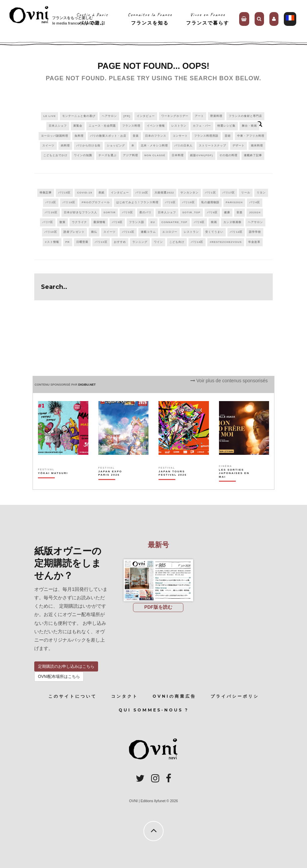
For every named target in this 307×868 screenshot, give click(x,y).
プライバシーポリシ (235, 696)
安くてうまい (214, 232)
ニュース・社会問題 (102, 126)
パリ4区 (255, 202)
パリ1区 (210, 193)
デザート (238, 146)
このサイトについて (73, 696)
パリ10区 (51, 232)
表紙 (101, 193)
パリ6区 (212, 212)
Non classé (155, 155)
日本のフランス (156, 136)
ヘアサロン (109, 116)
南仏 (94, 232)
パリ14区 (197, 242)
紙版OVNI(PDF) (202, 155)
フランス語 (137, 222)
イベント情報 (156, 126)
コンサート (180, 136)
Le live (50, 116)
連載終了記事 (253, 155)
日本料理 (178, 155)
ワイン (158, 242)
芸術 (228, 136)
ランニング (140, 242)
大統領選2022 (164, 193)
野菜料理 (216, 116)
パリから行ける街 (88, 146)
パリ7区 (48, 222)
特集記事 (46, 193)
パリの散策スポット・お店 (108, 136)
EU (153, 222)
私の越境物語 (210, 202)
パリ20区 (51, 212)
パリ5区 (127, 212)
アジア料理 (130, 155)
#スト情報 (52, 242)
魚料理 (79, 136)
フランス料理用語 (206, 136)
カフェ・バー (202, 126)
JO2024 (255, 212)
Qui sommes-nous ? (154, 710)
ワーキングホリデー (175, 116)
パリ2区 (51, 202)
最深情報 (99, 222)
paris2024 (234, 202)
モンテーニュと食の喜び (79, 116)
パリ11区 (128, 232)
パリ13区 (101, 242)
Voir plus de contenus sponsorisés (229, 381)
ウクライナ (79, 222)
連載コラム (148, 232)
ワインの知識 (83, 155)
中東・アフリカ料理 (251, 136)
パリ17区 (229, 193)
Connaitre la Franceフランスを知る (150, 19)
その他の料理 (228, 155)
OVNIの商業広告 (174, 696)
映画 (214, 222)
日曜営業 (82, 242)
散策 (62, 222)
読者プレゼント (74, 232)
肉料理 (65, 146)
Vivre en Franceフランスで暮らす (208, 19)
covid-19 (84, 193)
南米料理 (257, 146)
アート (199, 116)
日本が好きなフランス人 (80, 212)
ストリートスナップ (212, 146)
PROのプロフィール (96, 202)
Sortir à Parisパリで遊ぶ (92, 19)
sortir (109, 212)
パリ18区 (69, 202)
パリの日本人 (183, 146)
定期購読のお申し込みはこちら (66, 666)
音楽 (136, 136)
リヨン (261, 193)
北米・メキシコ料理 (154, 146)
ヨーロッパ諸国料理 (55, 136)
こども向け (177, 242)
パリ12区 (236, 232)
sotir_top (191, 212)
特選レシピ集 (226, 126)
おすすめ (120, 242)
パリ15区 (64, 193)
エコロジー (170, 232)
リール (246, 193)
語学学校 (255, 232)
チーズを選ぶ (107, 155)
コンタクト (125, 696)
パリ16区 (142, 193)
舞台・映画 (249, 126)
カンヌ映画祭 (232, 222)
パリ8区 (117, 222)
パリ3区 (170, 202)
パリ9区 (199, 222)
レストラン (179, 126)
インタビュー (146, 116)
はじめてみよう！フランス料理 (137, 202)
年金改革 (254, 242)
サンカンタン (189, 193)
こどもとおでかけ (55, 155)
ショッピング (116, 146)
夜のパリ (145, 212)
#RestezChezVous (226, 242)
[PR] (127, 116)
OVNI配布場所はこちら (59, 677)
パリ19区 (188, 202)
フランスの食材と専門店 (245, 116)
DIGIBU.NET (87, 385)
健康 (227, 212)
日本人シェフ (58, 126)
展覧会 (78, 126)
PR (68, 242)
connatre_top (175, 222)
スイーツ (48, 146)
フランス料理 (131, 126)
